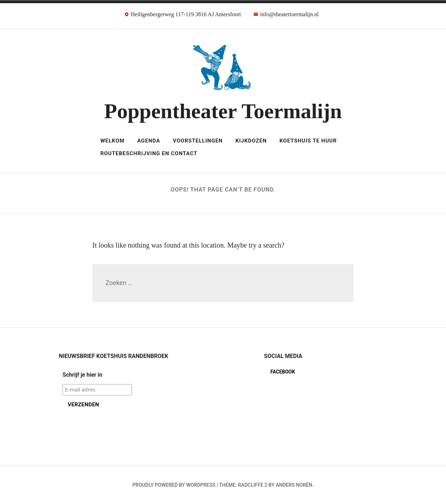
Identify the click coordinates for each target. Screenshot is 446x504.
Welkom (112, 141)
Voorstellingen (198, 141)
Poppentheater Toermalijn (223, 111)
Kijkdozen (251, 141)
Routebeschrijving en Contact (149, 153)
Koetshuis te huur (308, 141)
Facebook (283, 372)
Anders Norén (294, 485)
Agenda (149, 141)
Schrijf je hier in (82, 375)
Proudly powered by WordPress (174, 485)
